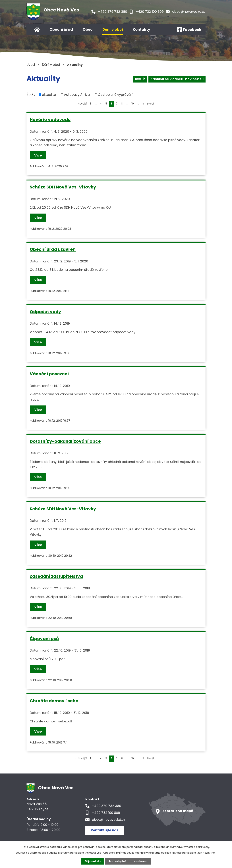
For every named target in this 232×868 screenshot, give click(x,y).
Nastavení (141, 861)
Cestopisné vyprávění (116, 95)
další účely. (203, 847)
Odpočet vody (45, 312)
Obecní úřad (61, 29)
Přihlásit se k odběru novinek (177, 80)
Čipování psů (44, 639)
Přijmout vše (92, 861)
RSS (139, 80)
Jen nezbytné (117, 861)
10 (133, 104)
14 (143, 104)
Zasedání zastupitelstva (56, 576)
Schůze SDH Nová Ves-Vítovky (63, 187)
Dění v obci (113, 29)
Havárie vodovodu (50, 119)
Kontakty (141, 29)
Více (38, 155)
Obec (88, 29)
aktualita (49, 95)
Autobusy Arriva (77, 95)
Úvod (37, 30)
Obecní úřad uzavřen (53, 249)
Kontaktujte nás (105, 830)
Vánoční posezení (49, 374)
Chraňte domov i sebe (54, 701)
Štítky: (31, 94)
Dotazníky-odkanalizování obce (65, 441)
